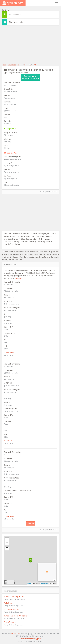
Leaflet (29, 583)
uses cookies (16, 634)
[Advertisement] (30, 44)
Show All (31, 523)
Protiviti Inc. (8, 603)
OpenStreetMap (45, 583)
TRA (29, 65)
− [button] (7, 543)
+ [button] (7, 539)
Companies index (14, 65)
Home (4, 65)
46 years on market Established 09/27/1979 (31, 77)
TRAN (34, 65)
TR (25, 65)
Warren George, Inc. (11, 622)
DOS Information (15, 14)
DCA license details (16, 22)
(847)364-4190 (20, 278)
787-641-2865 (9, 352)
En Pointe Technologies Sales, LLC (16, 597)
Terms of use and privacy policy (31, 639)
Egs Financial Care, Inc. (12, 609)
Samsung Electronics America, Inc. (16, 616)
